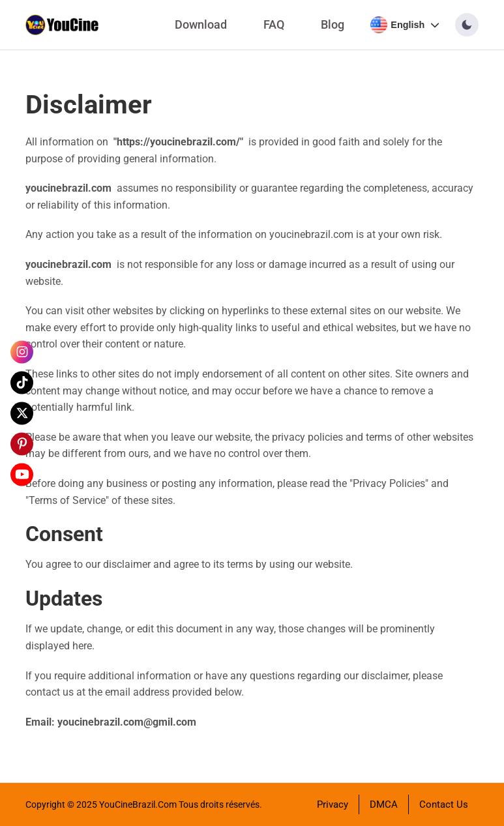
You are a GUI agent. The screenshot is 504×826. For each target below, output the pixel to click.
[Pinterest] (22, 444)
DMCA (384, 804)
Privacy (333, 804)
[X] (22, 413)
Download (201, 25)
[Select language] (405, 25)
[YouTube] (22, 474)
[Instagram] (22, 352)
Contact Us (444, 804)
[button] (467, 25)
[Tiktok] (22, 382)
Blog (333, 25)
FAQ (274, 25)
